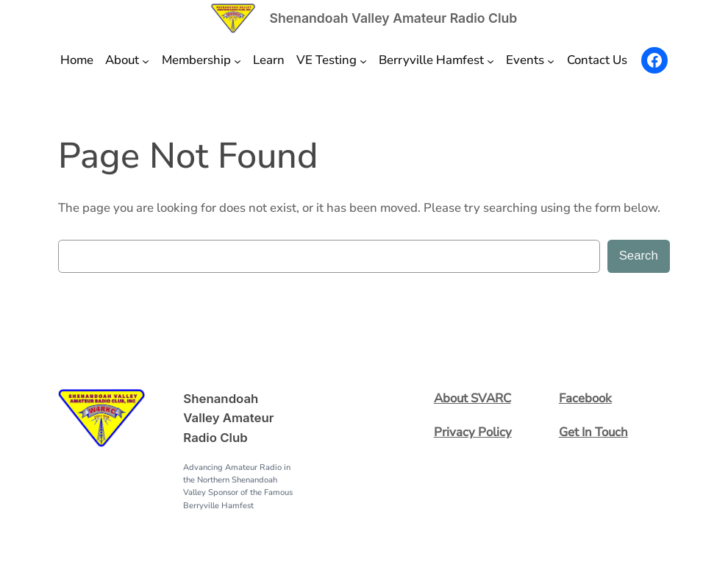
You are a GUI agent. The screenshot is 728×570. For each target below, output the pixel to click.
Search (639, 256)
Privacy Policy (473, 432)
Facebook (585, 398)
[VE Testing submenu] (363, 60)
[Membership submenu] (238, 60)
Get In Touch (593, 432)
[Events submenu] (551, 60)
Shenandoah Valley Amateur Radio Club (393, 18)
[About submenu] (146, 60)
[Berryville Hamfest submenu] (490, 60)
